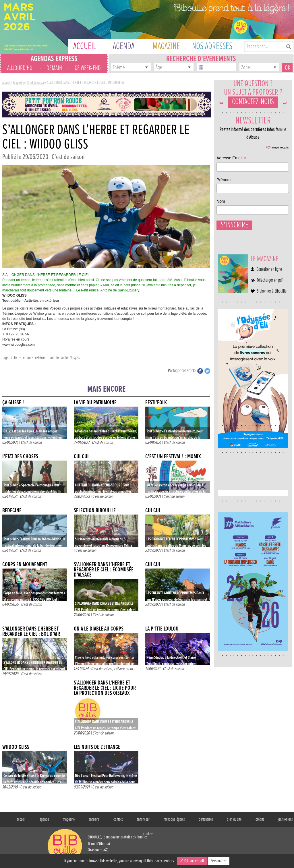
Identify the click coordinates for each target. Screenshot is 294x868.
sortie (65, 358)
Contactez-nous (253, 108)
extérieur (41, 358)
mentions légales (174, 819)
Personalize (218, 861)
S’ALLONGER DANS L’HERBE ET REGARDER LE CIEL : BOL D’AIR (31, 632)
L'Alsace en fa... (125, 669)
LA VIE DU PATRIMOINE (95, 403)
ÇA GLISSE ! (13, 403)
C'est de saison (36, 83)
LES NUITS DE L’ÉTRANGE (97, 747)
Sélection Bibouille (95, 511)
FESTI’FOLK (156, 403)
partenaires (206, 819)
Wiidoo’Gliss (16, 747)
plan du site (234, 819)
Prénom (227, 592)
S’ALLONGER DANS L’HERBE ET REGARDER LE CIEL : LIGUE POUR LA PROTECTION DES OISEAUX (105, 688)
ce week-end (88, 68)
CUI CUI (81, 457)
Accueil (6, 83)
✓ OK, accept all (192, 861)
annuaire (94, 819)
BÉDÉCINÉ (12, 511)
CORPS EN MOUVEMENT (25, 565)
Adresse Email (235, 571)
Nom (225, 613)
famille (54, 358)
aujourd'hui (21, 68)
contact (118, 819)
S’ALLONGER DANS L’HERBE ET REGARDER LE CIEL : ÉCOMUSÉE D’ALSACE (104, 570)
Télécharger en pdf (270, 303)
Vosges (75, 358)
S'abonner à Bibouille (272, 314)
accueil (21, 819)
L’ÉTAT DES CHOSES (20, 457)
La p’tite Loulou (162, 629)
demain (54, 68)
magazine (69, 819)
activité (16, 358)
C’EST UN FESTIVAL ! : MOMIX (173, 457)
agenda (44, 819)
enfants (28, 358)
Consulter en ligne (269, 292)
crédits (260, 819)
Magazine (19, 83)
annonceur (143, 819)
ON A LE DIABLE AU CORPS (99, 629)
